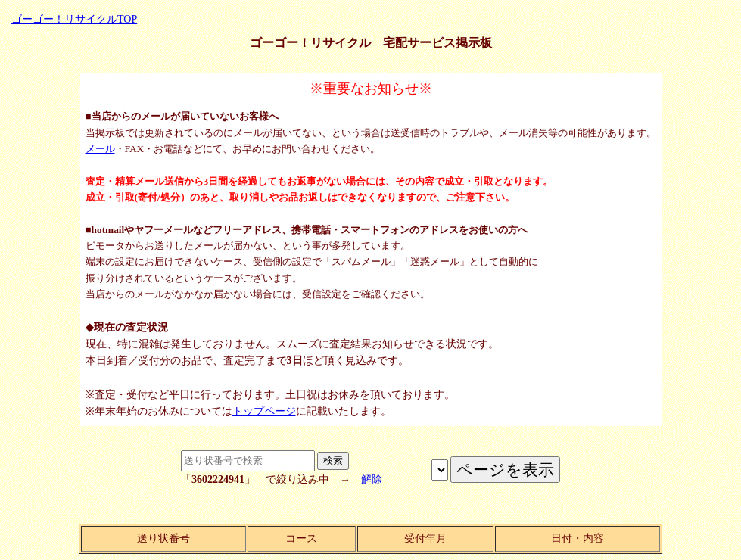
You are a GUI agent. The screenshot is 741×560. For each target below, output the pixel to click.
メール (100, 149)
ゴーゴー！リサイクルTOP (74, 19)
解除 (372, 479)
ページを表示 (440, 470)
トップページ (264, 411)
